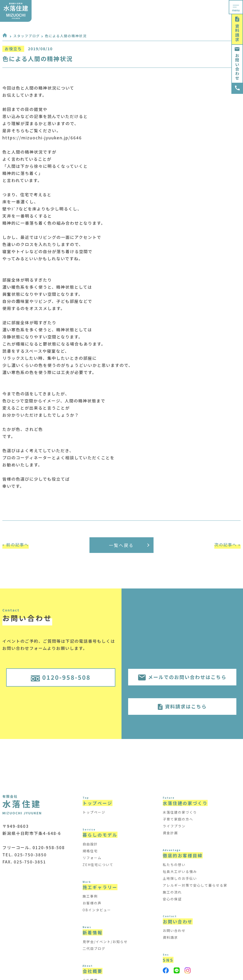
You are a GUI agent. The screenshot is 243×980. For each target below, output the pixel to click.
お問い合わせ (237, 64)
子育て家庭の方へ (178, 819)
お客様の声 (92, 903)
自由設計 (90, 844)
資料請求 (237, 29)
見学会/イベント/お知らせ (105, 942)
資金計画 (170, 833)
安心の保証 (172, 899)
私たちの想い (174, 865)
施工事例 (90, 896)
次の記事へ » (227, 545)
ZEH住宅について (98, 865)
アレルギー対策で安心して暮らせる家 (195, 885)
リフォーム (92, 858)
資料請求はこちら (182, 706)
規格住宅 (90, 851)
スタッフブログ (27, 36)
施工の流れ (172, 892)
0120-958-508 (61, 677)
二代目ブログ (94, 948)
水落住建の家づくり (180, 812)
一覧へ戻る (129, 545)
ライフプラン (174, 826)
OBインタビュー (97, 910)
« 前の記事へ (16, 545)
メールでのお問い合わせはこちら (182, 677)
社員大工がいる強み (180, 871)
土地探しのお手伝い (180, 878)
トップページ (94, 812)
